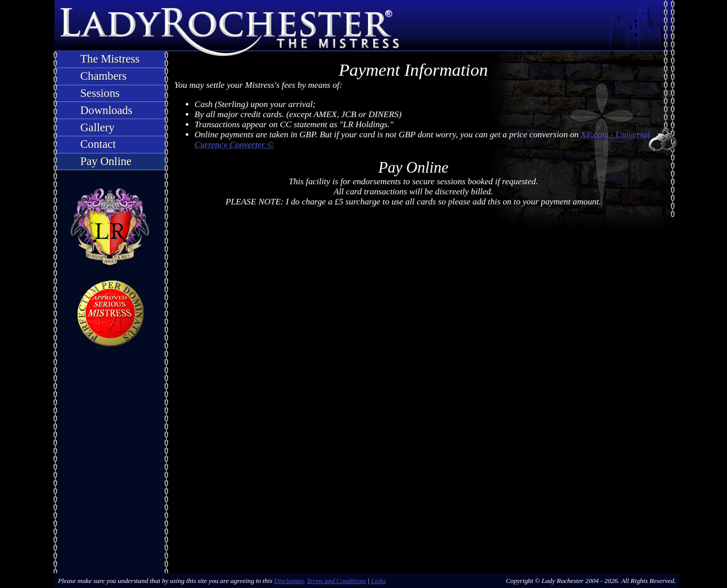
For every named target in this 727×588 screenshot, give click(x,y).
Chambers (103, 76)
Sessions (100, 93)
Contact (98, 144)
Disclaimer (289, 581)
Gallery (97, 127)
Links (378, 581)
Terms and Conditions (336, 581)
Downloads (106, 110)
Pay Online (106, 161)
